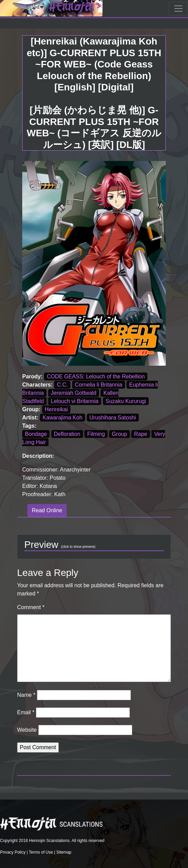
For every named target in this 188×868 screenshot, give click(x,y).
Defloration (67, 434)
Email (26, 712)
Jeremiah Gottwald (74, 393)
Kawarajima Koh (63, 418)
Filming (96, 434)
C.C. (62, 385)
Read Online (47, 510)
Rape (140, 434)
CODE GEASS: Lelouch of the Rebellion (96, 376)
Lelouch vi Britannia (75, 401)
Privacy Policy (13, 852)
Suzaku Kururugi (126, 401)
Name (26, 695)
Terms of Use (41, 852)
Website (27, 730)
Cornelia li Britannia (99, 385)
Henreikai (56, 409)
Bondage (36, 434)
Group (119, 434)
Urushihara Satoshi (113, 418)
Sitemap (64, 852)
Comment (31, 607)
